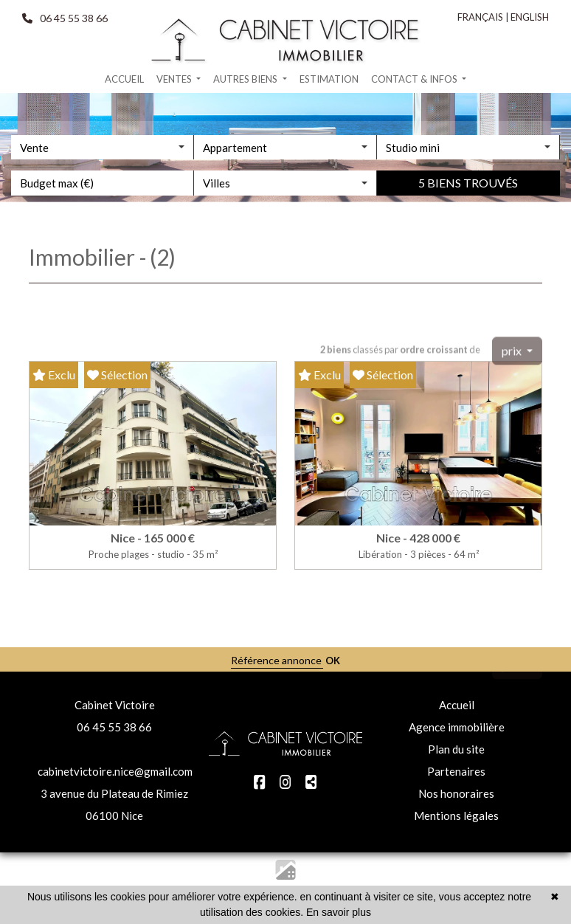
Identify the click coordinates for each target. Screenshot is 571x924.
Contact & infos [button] (415, 79)
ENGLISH (530, 17)
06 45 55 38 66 (114, 727)
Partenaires (456, 771)
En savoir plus (339, 912)
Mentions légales (456, 816)
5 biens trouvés (468, 225)
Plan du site (456, 749)
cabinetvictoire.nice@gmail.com (115, 771)
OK (333, 661)
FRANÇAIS (480, 17)
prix (513, 377)
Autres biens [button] (246, 79)
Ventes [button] (175, 79)
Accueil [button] (124, 79)
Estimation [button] (329, 79)
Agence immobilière (457, 727)
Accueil (457, 705)
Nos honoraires (456, 793)
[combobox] (103, 190)
